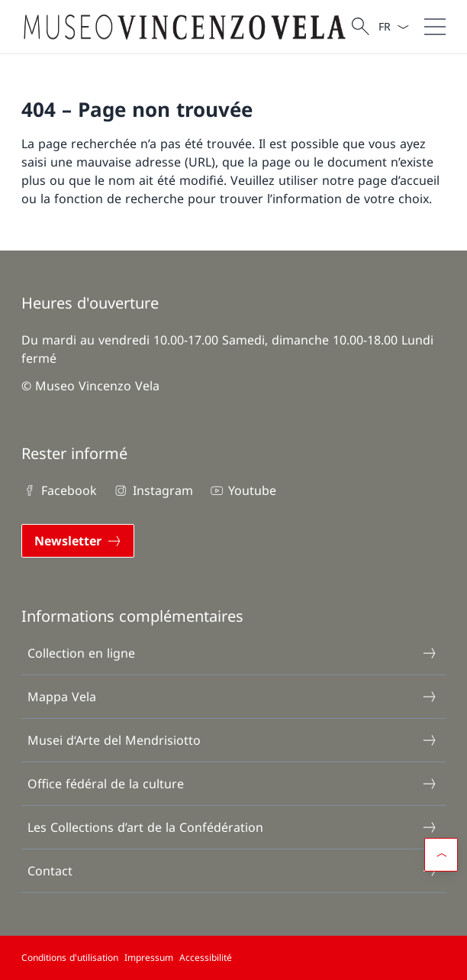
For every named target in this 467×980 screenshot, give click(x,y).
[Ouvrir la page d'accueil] (184, 27)
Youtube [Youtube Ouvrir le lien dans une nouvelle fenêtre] (242, 490)
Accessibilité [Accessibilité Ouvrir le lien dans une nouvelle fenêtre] (206, 957)
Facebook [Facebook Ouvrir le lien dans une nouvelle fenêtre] (59, 490)
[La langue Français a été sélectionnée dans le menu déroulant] (393, 27)
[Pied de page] (233, 958)
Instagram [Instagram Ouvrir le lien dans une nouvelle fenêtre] (152, 490)
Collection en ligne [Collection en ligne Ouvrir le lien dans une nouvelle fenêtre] (233, 653)
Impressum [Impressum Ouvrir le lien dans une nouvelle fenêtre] (149, 957)
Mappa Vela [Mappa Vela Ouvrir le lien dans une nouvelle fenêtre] (233, 697)
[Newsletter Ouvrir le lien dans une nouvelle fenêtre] (78, 541)
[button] (441, 855)
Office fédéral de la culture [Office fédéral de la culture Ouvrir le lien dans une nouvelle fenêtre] (233, 784)
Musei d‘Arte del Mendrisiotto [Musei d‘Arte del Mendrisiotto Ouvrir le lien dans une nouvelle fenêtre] (233, 740)
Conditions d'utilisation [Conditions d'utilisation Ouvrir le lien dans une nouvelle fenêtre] (70, 957)
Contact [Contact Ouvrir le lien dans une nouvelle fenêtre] (233, 871)
